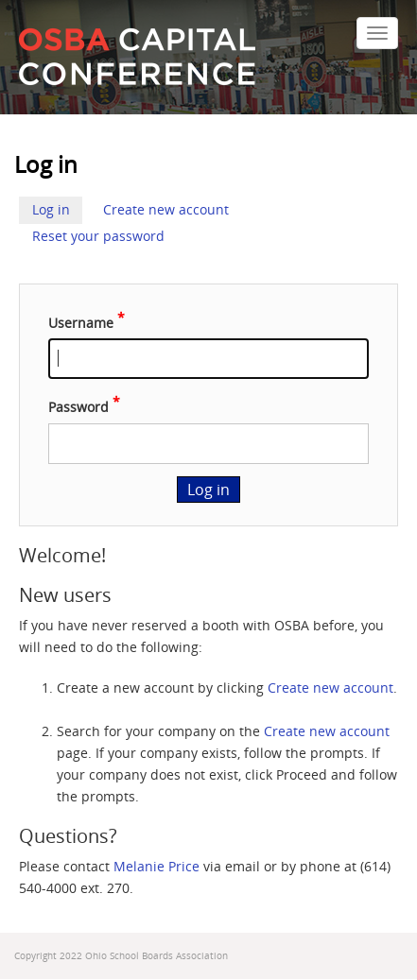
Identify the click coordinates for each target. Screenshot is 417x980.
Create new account (166, 210)
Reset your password (98, 236)
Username (81, 322)
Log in (51, 210)
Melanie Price (156, 867)
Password (78, 407)
